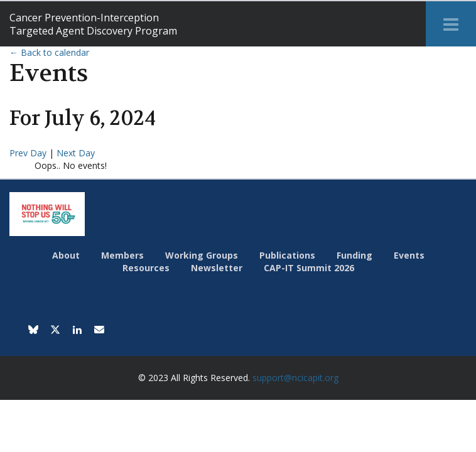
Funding (354, 255)
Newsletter (217, 268)
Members (122, 255)
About (66, 255)
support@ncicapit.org (295, 378)
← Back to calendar (49, 52)
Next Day (76, 153)
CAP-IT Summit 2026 (309, 268)
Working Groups (202, 255)
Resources (146, 268)
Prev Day (29, 153)
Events (409, 255)
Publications (287, 255)
